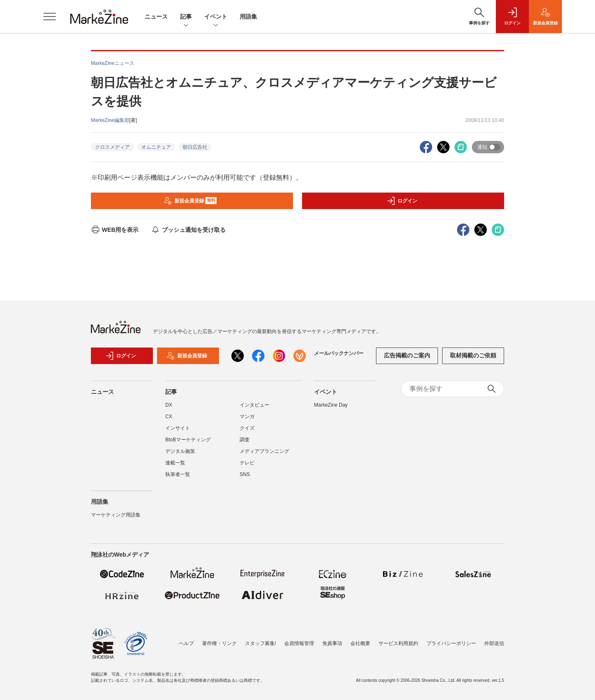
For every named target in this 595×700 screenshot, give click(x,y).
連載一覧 (175, 463)
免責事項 (332, 643)
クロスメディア (112, 147)
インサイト (178, 428)
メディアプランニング (264, 451)
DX (169, 405)
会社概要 (360, 643)
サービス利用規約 (398, 643)
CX (169, 417)
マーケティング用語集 (116, 515)
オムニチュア (156, 147)
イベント (216, 17)
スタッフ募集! (261, 643)
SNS (245, 474)
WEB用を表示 (115, 230)
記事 (186, 17)
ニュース (156, 17)
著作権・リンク (219, 643)
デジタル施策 (180, 451)
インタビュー (255, 405)
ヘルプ (186, 643)
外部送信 (494, 643)
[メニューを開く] (50, 17)
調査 (245, 440)
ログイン (402, 201)
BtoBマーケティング (188, 440)
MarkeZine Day (331, 405)
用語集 (248, 17)
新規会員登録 (190, 201)
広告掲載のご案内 (407, 355)
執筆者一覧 (178, 474)
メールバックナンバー (339, 353)
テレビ (247, 463)
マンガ (247, 417)
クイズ (247, 428)
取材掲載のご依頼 (473, 355)
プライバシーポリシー (451, 643)
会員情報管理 (299, 643)
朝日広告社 (195, 147)
